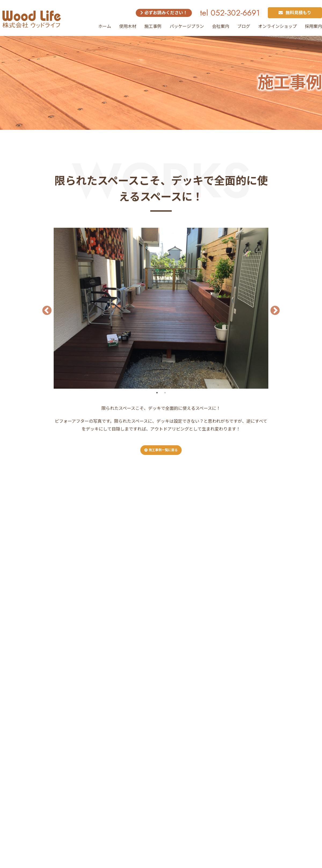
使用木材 (128, 26)
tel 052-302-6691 (230, 13)
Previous (44, 308)
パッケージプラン (187, 26)
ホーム (105, 26)
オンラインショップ (277, 26)
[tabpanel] (161, 308)
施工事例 (153, 26)
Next (272, 308)
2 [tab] (165, 393)
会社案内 (221, 26)
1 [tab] (157, 393)
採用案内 (313, 26)
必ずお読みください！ (164, 13)
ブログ (244, 26)
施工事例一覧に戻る (161, 450)
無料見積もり (295, 13)
